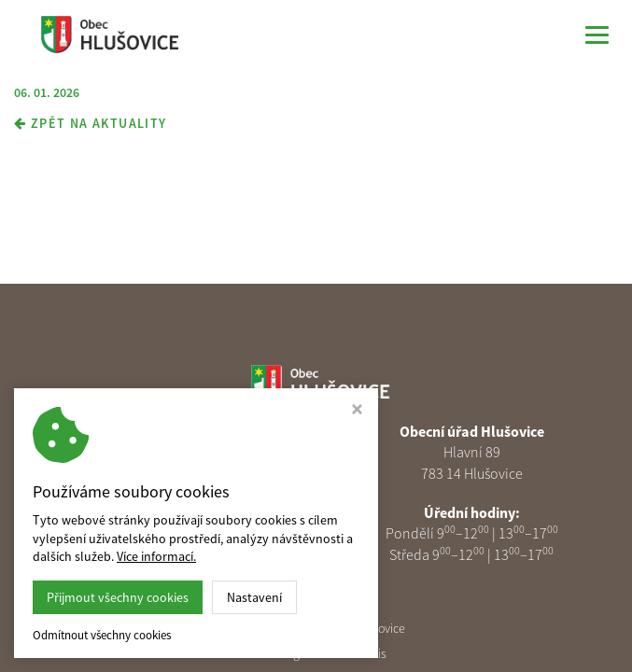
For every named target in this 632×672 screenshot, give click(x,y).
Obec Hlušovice (365, 628)
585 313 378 (177, 512)
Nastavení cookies (170, 554)
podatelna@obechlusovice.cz (179, 533)
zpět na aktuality (91, 123)
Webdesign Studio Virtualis (316, 653)
